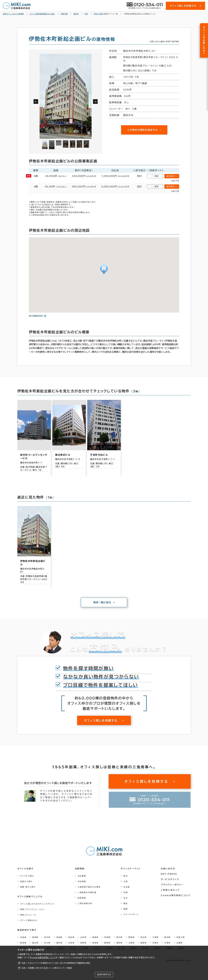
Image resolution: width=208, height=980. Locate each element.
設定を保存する (104, 975)
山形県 (83, 937)
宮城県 (59, 937)
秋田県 (71, 937)
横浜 (126, 903)
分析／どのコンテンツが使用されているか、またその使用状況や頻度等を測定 (56, 963)
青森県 (35, 937)
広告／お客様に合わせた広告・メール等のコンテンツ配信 (47, 968)
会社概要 (82, 876)
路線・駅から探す (28, 887)
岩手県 (47, 937)
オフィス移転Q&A (29, 920)
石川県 (47, 943)
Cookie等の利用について (43, 958)
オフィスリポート (131, 914)
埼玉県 (144, 937)
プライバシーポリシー (172, 885)
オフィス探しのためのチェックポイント (37, 904)
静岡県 (107, 943)
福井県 (59, 943)
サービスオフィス (170, 879)
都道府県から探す (27, 930)
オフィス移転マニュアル (30, 897)
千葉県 (155, 937)
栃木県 (120, 937)
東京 (126, 876)
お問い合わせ (168, 869)
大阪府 (167, 943)
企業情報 (80, 869)
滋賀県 (144, 943)
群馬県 (132, 937)
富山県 (35, 943)
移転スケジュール (28, 915)
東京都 (167, 937)
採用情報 (82, 898)
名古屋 (127, 887)
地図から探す (26, 881)
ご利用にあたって (170, 890)
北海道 (23, 937)
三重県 (132, 943)
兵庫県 (180, 943)
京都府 (155, 943)
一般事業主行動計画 (87, 892)
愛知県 (120, 943)
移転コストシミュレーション (33, 909)
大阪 (126, 881)
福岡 (126, 909)
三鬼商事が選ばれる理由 (89, 887)
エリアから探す (27, 876)
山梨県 (71, 943)
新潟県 (23, 943)
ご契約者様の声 (85, 903)
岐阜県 (95, 943)
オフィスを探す (25, 869)
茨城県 (107, 937)
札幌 (126, 892)
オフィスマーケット (131, 869)
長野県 (83, 943)
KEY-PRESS (169, 874)
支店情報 (82, 881)
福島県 (95, 937)
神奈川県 (181, 937)
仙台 (126, 898)
